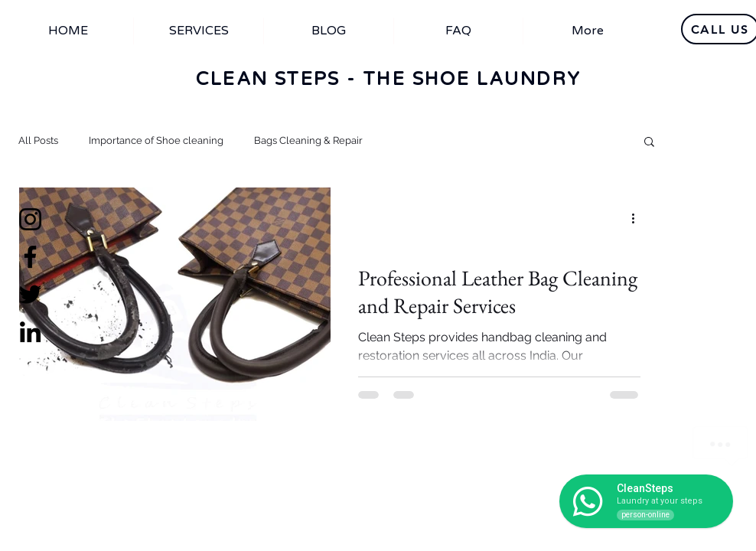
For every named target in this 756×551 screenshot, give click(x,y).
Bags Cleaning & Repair (308, 140)
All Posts (38, 140)
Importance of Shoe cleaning (156, 140)
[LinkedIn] (30, 332)
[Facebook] (30, 257)
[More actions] (638, 219)
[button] (649, 143)
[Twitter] (30, 294)
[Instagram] (30, 219)
